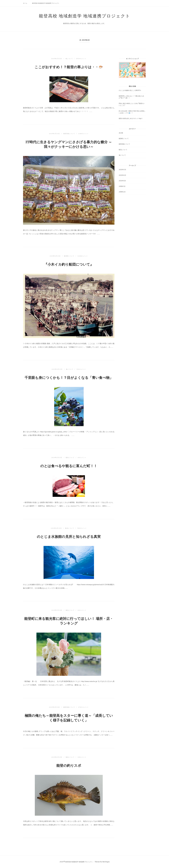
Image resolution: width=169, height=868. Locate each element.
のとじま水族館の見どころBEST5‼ (130, 90)
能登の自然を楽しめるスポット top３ (131, 118)
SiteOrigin (106, 862)
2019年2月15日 (57, 59)
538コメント (82, 757)
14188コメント (83, 256)
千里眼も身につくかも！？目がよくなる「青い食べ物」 (69, 378)
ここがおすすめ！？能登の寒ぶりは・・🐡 (69, 67)
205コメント (82, 457)
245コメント (82, 610)
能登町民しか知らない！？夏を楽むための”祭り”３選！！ (131, 97)
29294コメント (81, 59)
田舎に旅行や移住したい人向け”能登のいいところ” (132, 104)
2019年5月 (122, 186)
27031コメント (83, 707)
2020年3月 (122, 170)
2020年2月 (122, 175)
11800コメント (83, 134)
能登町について (69, 256)
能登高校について (69, 134)
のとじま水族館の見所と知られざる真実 (69, 537)
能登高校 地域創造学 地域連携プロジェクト (46, 3)
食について (69, 59)
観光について (70, 457)
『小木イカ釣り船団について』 (69, 264)
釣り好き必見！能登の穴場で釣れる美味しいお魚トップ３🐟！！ (132, 112)
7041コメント (81, 369)
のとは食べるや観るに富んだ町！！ (69, 466)
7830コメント (82, 528)
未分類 (121, 133)
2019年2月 (122, 192)
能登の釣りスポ (69, 766)
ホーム (25, 3)
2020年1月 (122, 181)
